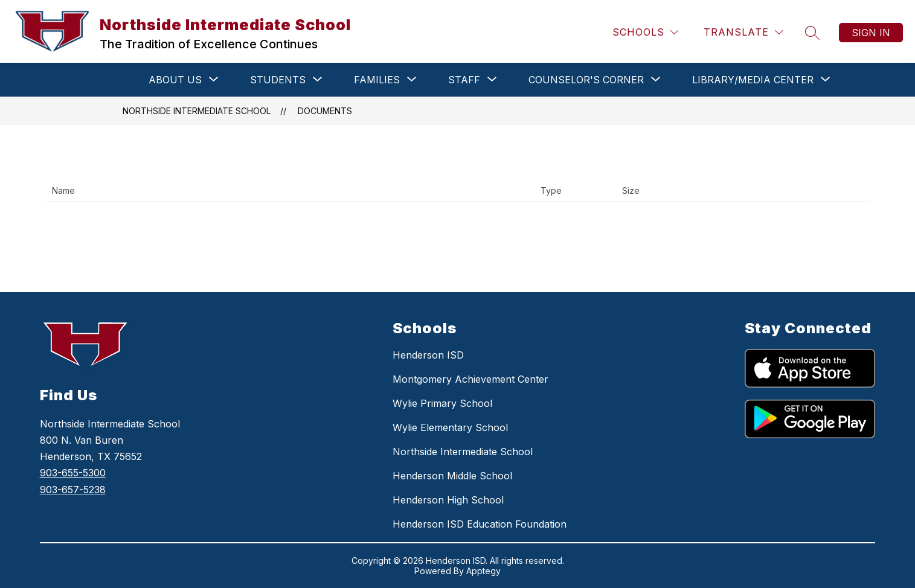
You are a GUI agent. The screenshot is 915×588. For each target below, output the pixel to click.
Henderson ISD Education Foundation (480, 524)
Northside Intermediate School (197, 111)
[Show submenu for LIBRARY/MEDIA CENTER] (753, 80)
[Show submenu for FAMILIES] (377, 80)
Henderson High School (448, 500)
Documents (325, 111)
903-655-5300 (73, 473)
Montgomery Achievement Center (470, 379)
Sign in (871, 33)
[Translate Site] (743, 32)
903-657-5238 (73, 490)
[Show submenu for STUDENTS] (278, 80)
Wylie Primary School (442, 403)
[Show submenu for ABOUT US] (175, 80)
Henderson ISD (428, 355)
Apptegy (483, 571)
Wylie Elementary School (450, 427)
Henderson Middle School (452, 476)
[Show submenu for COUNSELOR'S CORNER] (586, 80)
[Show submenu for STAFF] (464, 80)
